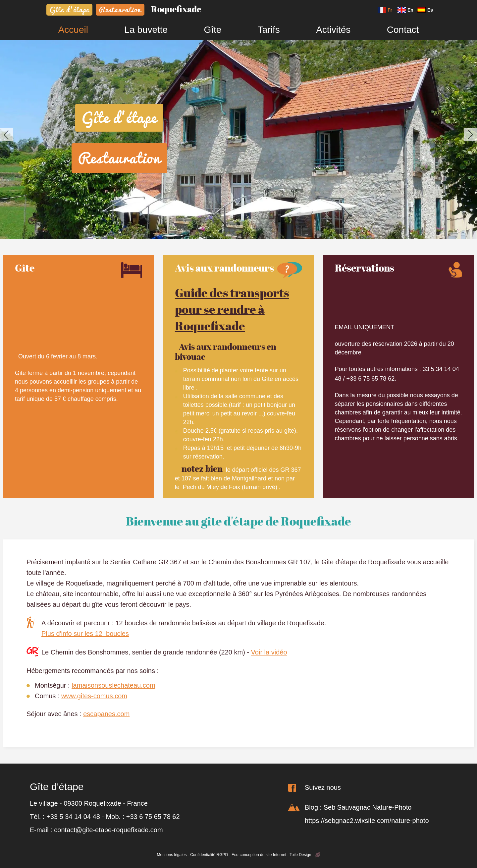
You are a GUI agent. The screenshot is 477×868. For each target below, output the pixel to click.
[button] (7, 135)
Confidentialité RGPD (209, 855)
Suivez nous (323, 787)
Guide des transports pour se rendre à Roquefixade (232, 309)
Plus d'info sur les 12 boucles (85, 634)
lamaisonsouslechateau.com (113, 685)
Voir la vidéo (269, 652)
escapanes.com (106, 714)
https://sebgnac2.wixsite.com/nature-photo (367, 821)
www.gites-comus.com (94, 696)
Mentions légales (172, 855)
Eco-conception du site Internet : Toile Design (276, 855)
